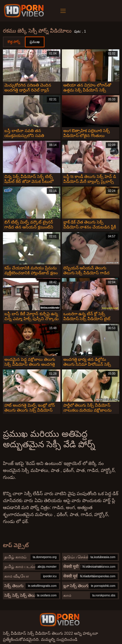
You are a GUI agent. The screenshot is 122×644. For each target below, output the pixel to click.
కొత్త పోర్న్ (14, 42)
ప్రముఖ (35, 42)
